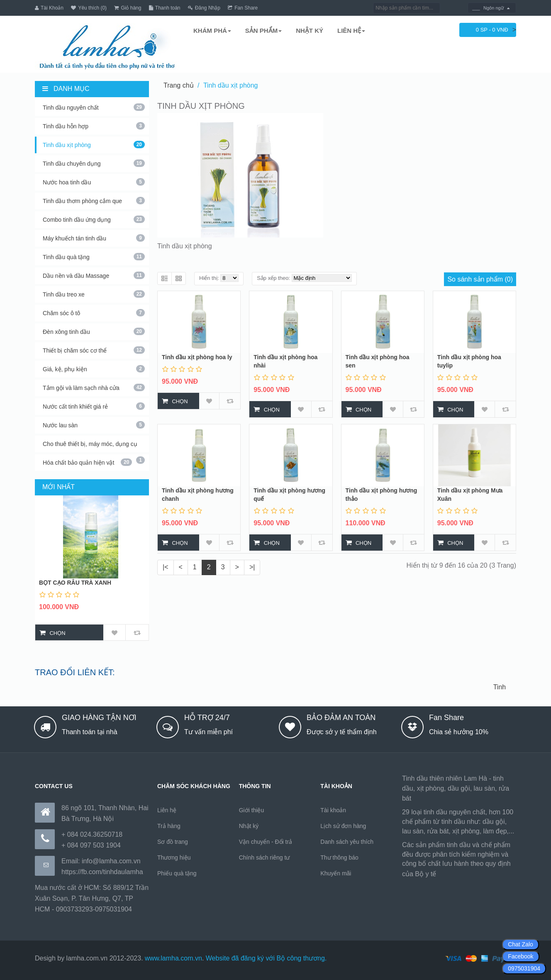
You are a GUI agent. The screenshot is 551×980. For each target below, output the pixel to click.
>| (252, 567)
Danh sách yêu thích (347, 842)
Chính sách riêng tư (265, 857)
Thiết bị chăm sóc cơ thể (94, 350)
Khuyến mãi (336, 873)
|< (166, 567)
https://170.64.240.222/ (472, 874)
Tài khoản (333, 810)
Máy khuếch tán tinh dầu (94, 238)
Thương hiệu (174, 857)
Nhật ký (249, 826)
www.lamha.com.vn (173, 958)
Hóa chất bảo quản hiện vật (87, 462)
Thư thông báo (339, 857)
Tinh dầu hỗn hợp (94, 126)
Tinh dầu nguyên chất (94, 107)
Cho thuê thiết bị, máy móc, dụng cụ (94, 446)
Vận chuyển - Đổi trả (266, 842)
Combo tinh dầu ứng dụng (94, 219)
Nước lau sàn (94, 425)
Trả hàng (169, 826)
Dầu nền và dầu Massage (94, 275)
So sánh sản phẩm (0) (480, 279)
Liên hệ (167, 810)
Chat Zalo (521, 944)
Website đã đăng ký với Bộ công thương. (266, 958)
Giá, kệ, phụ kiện (94, 369)
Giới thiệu (252, 810)
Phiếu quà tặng (177, 873)
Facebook (521, 956)
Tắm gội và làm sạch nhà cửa (94, 387)
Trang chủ (179, 85)
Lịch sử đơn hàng (343, 826)
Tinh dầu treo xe (94, 294)
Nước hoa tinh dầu (94, 182)
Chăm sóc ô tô (94, 313)
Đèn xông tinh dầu (94, 331)
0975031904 (524, 968)
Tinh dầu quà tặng (94, 257)
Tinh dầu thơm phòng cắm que (94, 201)
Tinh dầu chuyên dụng (94, 163)
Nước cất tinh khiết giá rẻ (94, 406)
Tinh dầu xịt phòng (94, 145)
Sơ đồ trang (173, 842)
